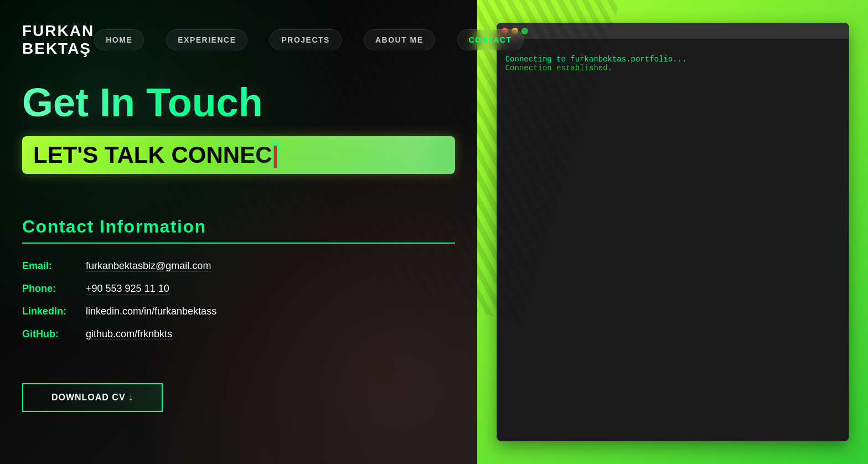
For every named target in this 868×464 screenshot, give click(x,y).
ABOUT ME (399, 40)
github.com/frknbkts (129, 334)
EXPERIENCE (207, 40)
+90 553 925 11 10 (128, 288)
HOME (119, 40)
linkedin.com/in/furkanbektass (151, 311)
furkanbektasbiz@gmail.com (148, 266)
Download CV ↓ (92, 397)
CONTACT (490, 40)
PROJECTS (305, 40)
